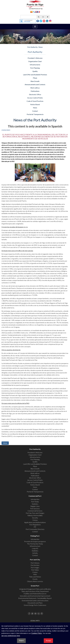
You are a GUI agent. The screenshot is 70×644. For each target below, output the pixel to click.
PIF (35, 527)
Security (35, 518)
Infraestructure (35, 546)
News (41, 47)
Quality (35, 71)
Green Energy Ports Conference (35, 605)
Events (35, 579)
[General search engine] (31, 17)
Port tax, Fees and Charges (35, 513)
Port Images (35, 568)
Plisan (35, 78)
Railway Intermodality (35, 515)
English (36, 12)
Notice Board (35, 104)
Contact (35, 111)
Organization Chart (35, 61)
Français (39, 12)
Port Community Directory (35, 529)
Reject (21, 641)
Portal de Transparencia (35, 114)
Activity (35, 553)
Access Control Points (35, 98)
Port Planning (35, 68)
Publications (35, 91)
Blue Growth (35, 81)
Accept (48, 641)
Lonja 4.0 (35, 548)
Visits (35, 574)
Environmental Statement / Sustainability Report (35, 598)
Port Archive (35, 565)
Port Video (35, 570)
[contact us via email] (43, 17)
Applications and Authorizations (35, 522)
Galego (34, 12)
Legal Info (35, 621)
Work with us (35, 88)
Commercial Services (35, 511)
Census (35, 520)
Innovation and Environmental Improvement (35, 596)
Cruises (35, 572)
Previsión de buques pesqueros (35, 541)
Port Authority (32, 47)
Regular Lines (35, 506)
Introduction (35, 499)
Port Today (35, 502)
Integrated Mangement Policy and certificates (35, 589)
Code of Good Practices (35, 101)
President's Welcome (35, 58)
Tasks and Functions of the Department (35, 591)
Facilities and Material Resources (35, 594)
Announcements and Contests (35, 84)
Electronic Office (35, 94)
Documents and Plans (35, 603)
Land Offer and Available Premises (35, 75)
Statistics (35, 504)
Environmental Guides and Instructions (35, 600)
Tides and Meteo (35, 577)
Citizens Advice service (35, 581)
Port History (35, 563)
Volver (5, 443)
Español (31, 12)
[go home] (48, 17)
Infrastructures (35, 65)
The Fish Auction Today (35, 544)
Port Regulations (35, 525)
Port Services (35, 509)
